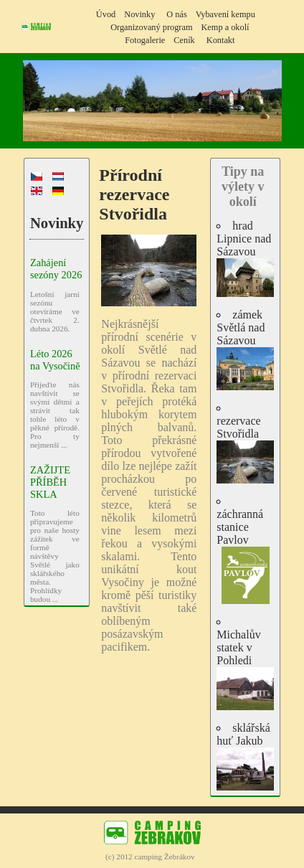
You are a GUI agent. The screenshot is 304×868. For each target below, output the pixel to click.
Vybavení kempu (225, 14)
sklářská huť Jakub (245, 756)
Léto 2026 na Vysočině (55, 360)
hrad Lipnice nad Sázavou (245, 258)
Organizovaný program (151, 27)
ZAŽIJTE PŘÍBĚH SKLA (50, 482)
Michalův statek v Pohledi (245, 669)
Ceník (184, 40)
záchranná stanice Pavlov (245, 556)
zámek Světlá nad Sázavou (245, 349)
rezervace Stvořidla (245, 449)
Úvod (106, 14)
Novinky (139, 14)
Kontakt (221, 40)
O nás (176, 14)
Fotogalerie (145, 40)
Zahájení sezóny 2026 (56, 269)
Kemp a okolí (225, 27)
